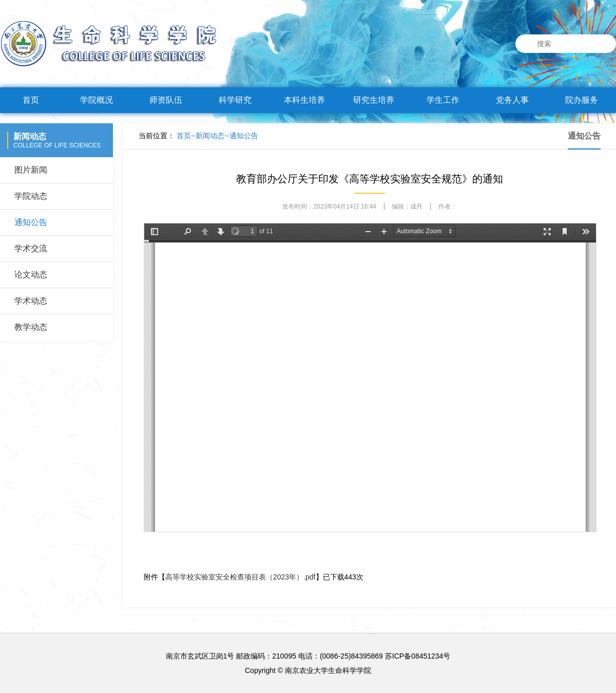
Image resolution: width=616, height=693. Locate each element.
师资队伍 (166, 100)
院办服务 (582, 100)
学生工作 (443, 100)
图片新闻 (31, 170)
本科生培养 (304, 100)
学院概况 (97, 100)
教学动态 (31, 327)
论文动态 (31, 275)
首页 (31, 100)
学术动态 (31, 301)
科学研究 (235, 100)
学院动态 (31, 196)
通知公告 (31, 222)
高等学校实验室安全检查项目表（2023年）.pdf (240, 577)
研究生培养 (374, 100)
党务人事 (512, 100)
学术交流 (31, 248)
